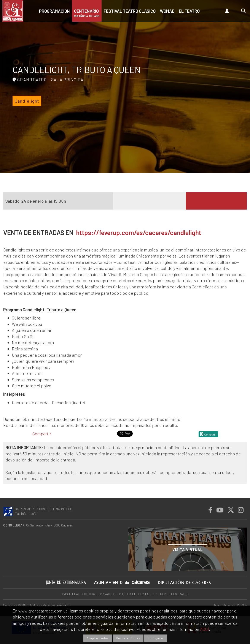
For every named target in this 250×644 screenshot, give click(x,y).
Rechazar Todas (128, 638)
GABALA (241, 605)
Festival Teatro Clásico (130, 11)
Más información (27, 514)
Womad (167, 11)
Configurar (156, 638)
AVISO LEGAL (71, 594)
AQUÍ (205, 629)
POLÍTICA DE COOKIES (134, 594)
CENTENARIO (87, 13)
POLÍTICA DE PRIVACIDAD (99, 594)
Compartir (42, 434)
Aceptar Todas (98, 638)
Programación (54, 11)
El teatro (189, 11)
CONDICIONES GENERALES (170, 594)
